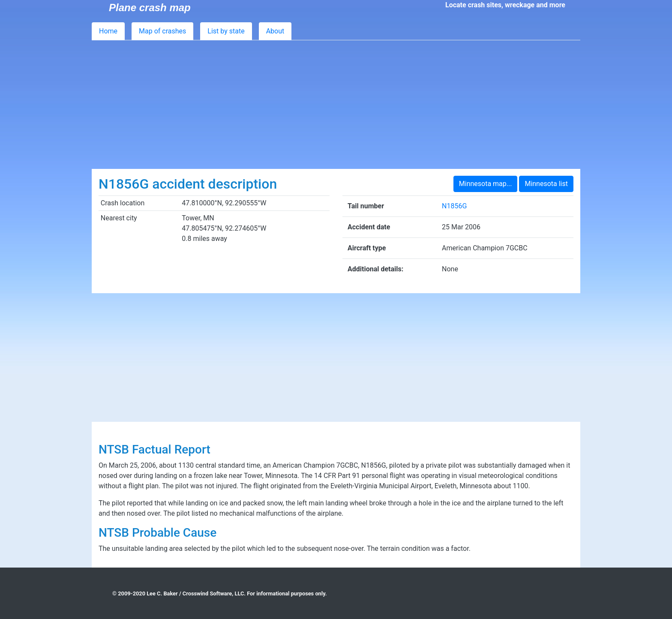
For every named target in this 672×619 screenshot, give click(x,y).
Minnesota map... (486, 184)
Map (162, 31)
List (226, 31)
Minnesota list (546, 184)
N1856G (454, 206)
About (275, 31)
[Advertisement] (336, 105)
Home (108, 31)
